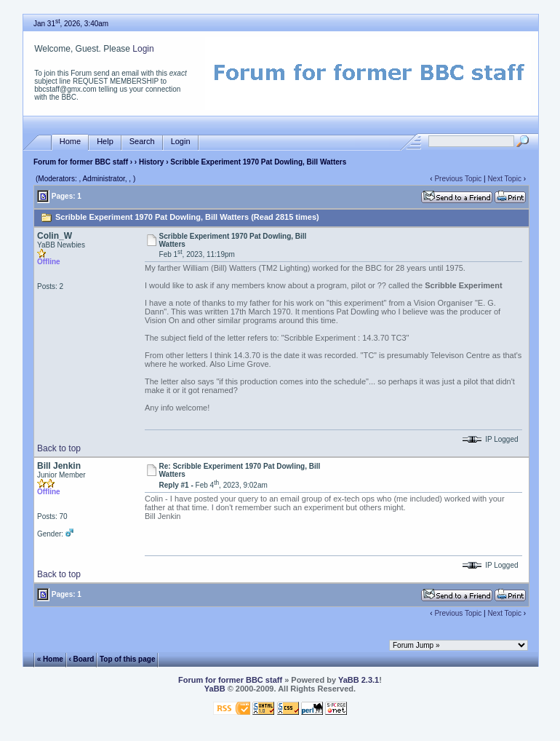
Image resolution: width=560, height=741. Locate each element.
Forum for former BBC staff (81, 162)
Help (105, 142)
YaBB (215, 689)
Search (142, 142)
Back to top (59, 448)
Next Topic (504, 179)
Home (70, 142)
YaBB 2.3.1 (359, 680)
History (151, 162)
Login (143, 49)
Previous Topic (458, 179)
